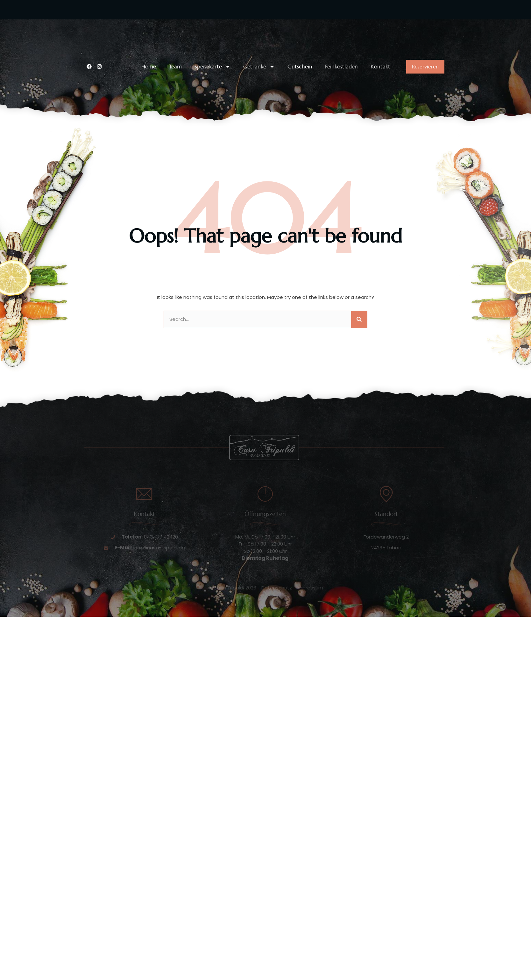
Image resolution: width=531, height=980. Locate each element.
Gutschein (300, 67)
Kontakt (380, 67)
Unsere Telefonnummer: (127, 23)
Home (149, 67)
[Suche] (359, 319)
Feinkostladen (341, 67)
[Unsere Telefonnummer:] (90, 28)
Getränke (259, 67)
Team (175, 67)
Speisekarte (212, 67)
